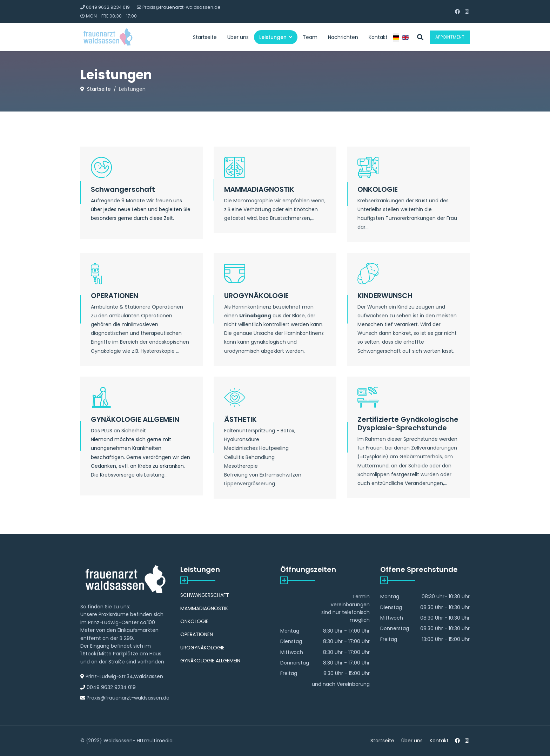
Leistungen (273, 37)
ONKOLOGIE (378, 189)
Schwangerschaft (123, 189)
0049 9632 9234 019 (108, 7)
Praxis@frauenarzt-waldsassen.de (182, 7)
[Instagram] (467, 12)
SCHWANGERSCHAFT (205, 595)
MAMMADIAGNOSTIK (259, 189)
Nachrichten (343, 37)
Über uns (238, 37)
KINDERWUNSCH (385, 296)
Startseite (205, 37)
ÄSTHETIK (240, 419)
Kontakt (378, 37)
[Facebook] (457, 12)
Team (310, 37)
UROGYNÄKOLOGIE (256, 296)
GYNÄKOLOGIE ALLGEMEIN (135, 419)
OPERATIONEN (115, 296)
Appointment (450, 37)
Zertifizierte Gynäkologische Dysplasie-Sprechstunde (408, 424)
